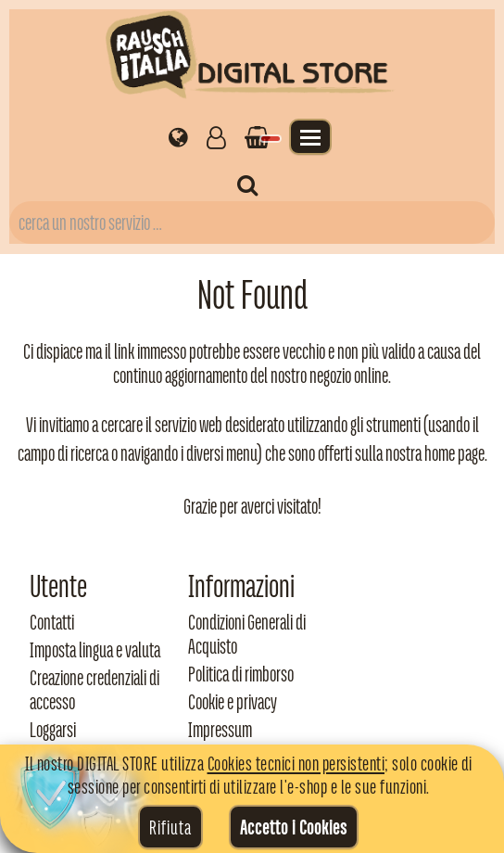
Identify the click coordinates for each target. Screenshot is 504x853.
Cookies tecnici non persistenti (296, 763)
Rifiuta (170, 827)
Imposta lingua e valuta (95, 650)
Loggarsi (53, 730)
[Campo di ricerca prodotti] (252, 223)
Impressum (220, 730)
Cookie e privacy (233, 702)
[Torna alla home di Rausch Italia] (252, 58)
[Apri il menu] (310, 137)
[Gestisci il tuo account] (216, 136)
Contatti (52, 622)
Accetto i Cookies (294, 827)
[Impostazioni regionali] (178, 136)
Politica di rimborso (241, 674)
